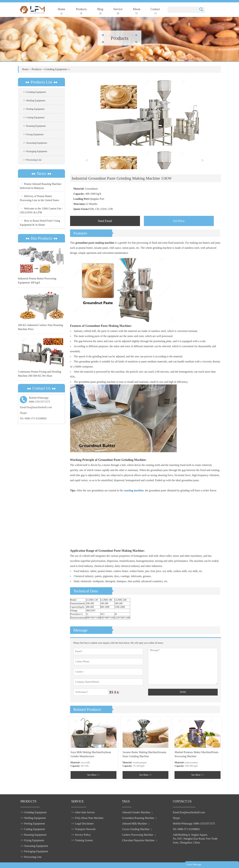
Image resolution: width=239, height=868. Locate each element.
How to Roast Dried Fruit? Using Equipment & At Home (40, 222)
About (137, 11)
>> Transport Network (83, 829)
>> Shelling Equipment (34, 101)
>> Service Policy (81, 835)
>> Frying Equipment (33, 134)
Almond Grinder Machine (136, 812)
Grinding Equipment (56, 69)
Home (61, 11)
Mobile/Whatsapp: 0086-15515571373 (194, 824)
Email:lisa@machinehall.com (36, 407)
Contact (155, 11)
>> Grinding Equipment (34, 92)
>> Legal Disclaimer (83, 824)
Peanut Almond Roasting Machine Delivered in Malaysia (41, 186)
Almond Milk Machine (135, 824)
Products (81, 11)
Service (118, 11)
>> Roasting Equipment (34, 126)
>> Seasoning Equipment (35, 143)
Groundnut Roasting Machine (138, 818)
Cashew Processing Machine (138, 835)
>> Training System (82, 840)
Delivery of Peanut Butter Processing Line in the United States (39, 198)
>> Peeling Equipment (34, 109)
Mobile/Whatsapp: (41, 400)
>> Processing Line (32, 160)
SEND (183, 692)
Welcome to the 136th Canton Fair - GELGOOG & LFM (41, 210)
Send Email (105, 221)
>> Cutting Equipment (34, 118)
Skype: (24, 413)
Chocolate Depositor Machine (138, 840)
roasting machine (134, 490)
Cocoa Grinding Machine (136, 829)
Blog (100, 11)
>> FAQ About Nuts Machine (87, 818)
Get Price (179, 221)
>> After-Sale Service (83, 812)
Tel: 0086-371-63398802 (33, 418)
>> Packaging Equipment (35, 151)
